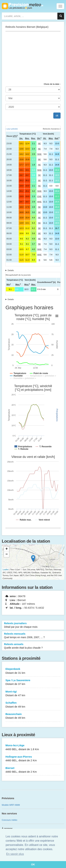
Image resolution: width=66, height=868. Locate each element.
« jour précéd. (12, 129)
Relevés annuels (33, 646)
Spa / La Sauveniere (33, 682)
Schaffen (33, 705)
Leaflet (6, 570)
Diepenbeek (33, 671)
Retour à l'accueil (22, 6)
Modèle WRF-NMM (11, 805)
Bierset (33, 770)
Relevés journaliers (33, 625)
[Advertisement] (33, 57)
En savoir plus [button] (15, 854)
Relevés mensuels (33, 636)
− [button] (7, 554)
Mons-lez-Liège (33, 747)
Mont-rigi (33, 694)
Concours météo (10, 820)
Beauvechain (33, 716)
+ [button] (7, 549)
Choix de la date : (52, 84)
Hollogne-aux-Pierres (33, 759)
